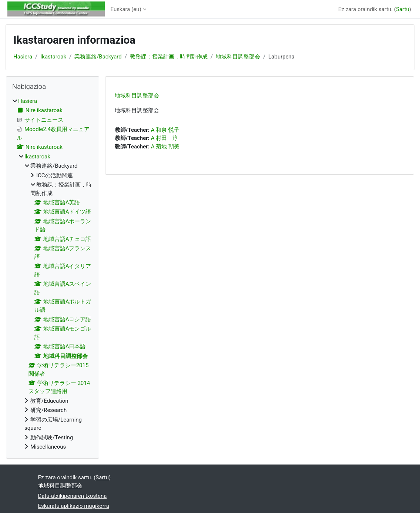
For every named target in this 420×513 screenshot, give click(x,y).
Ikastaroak (53, 57)
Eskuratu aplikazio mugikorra (74, 506)
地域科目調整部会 (238, 57)
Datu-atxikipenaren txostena (73, 496)
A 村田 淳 (164, 138)
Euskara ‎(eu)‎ (126, 9)
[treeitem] (53, 274)
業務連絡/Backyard (98, 57)
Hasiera (23, 57)
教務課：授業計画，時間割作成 (169, 57)
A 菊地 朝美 (165, 147)
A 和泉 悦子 (165, 130)
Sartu (403, 9)
